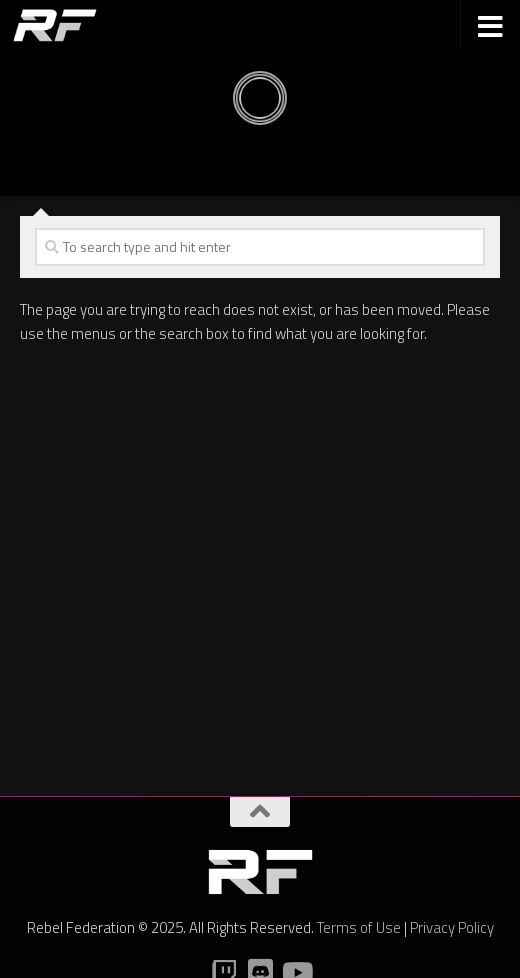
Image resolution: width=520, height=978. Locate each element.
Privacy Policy (452, 927)
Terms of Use (359, 927)
